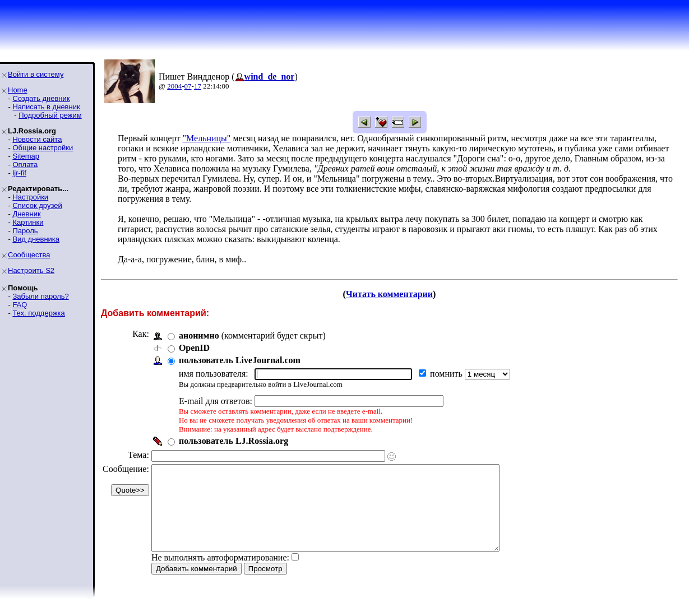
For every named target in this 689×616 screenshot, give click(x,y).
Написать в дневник (46, 107)
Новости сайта (37, 139)
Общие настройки (43, 148)
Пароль (25, 231)
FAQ (20, 305)
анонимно (199, 335)
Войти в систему (36, 74)
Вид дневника (36, 239)
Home (18, 90)
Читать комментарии (389, 294)
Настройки (30, 197)
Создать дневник (41, 98)
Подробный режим (50, 115)
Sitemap (26, 156)
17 (198, 86)
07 (188, 86)
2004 (174, 86)
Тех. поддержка (38, 313)
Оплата (25, 165)
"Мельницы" (207, 138)
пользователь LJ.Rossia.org (233, 441)
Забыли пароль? (40, 296)
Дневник (26, 214)
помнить (447, 374)
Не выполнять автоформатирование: (220, 574)
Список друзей (37, 205)
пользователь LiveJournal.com (240, 360)
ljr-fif (19, 173)
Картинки (28, 222)
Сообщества (29, 255)
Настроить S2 (31, 270)
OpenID (194, 348)
